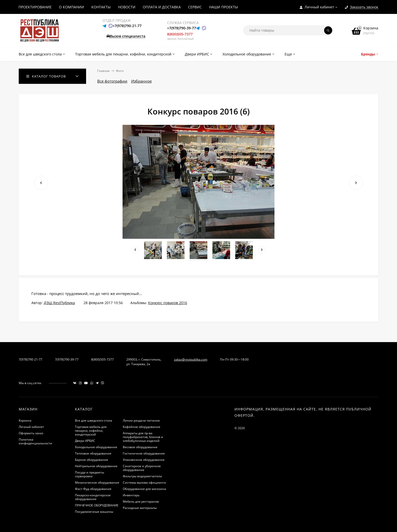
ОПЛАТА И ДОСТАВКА (162, 7)
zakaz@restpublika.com (191, 359)
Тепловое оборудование (93, 453)
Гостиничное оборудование (144, 453)
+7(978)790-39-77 (182, 28)
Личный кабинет (31, 427)
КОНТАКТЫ (101, 7)
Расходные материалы (140, 508)
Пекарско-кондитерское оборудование (93, 497)
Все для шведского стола (94, 420)
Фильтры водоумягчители (142, 476)
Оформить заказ (31, 433)
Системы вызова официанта (144, 482)
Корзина (25, 420)
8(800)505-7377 (180, 34)
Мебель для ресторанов (141, 501)
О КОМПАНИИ (72, 7)
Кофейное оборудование (142, 427)
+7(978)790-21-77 (127, 26)
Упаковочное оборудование (144, 460)
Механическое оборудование (97, 482)
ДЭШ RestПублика (59, 303)
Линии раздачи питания (141, 420)
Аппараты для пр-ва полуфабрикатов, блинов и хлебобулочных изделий (143, 437)
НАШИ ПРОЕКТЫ (224, 7)
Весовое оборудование (140, 447)
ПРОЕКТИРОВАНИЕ (35, 7)
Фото (120, 71)
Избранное (141, 81)
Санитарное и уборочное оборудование (142, 468)
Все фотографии (112, 81)
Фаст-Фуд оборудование (93, 489)
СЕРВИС (195, 7)
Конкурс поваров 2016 (168, 303)
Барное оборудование (92, 460)
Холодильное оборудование (96, 447)
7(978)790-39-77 (67, 359)
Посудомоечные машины (94, 512)
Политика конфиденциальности (35, 441)
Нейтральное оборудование (96, 466)
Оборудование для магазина (144, 489)
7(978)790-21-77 (31, 359)
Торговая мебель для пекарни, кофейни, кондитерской (91, 431)
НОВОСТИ (127, 7)
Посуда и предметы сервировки (90, 474)
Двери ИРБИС (85, 441)
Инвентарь (131, 495)
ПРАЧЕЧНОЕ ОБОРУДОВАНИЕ (97, 505)
